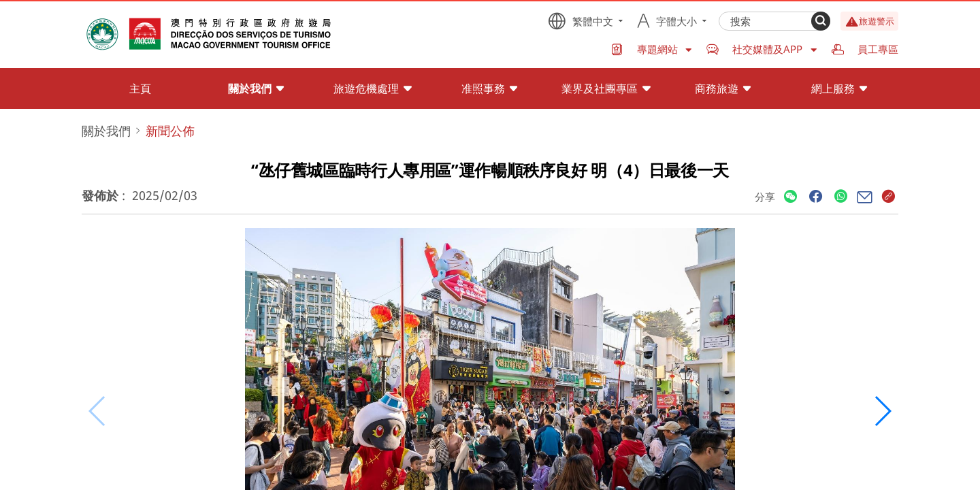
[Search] (821, 21)
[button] (882, 411)
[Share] (790, 197)
